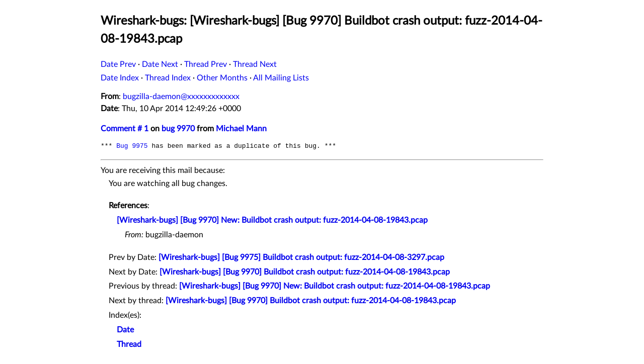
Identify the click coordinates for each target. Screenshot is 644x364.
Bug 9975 (132, 146)
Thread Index (168, 78)
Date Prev (118, 64)
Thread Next (255, 64)
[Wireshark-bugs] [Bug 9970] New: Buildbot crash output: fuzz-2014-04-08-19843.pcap (272, 220)
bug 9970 (178, 129)
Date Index (120, 78)
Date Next (160, 64)
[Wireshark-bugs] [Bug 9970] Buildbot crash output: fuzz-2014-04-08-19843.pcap (305, 272)
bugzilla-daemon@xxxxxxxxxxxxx (181, 97)
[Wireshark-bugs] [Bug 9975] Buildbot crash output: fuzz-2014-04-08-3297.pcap (301, 257)
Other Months (222, 78)
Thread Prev (206, 64)
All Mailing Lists (281, 78)
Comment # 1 (125, 129)
